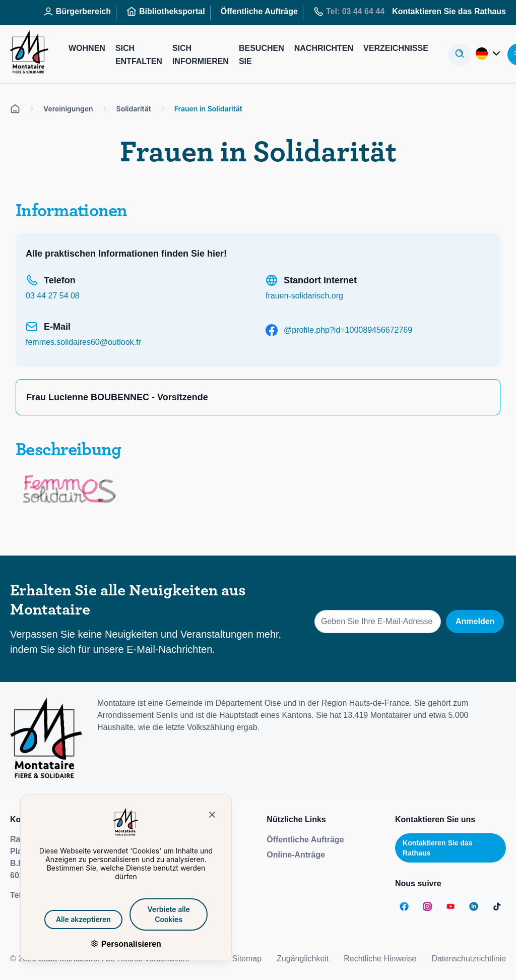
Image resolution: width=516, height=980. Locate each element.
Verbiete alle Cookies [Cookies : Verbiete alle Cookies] (168, 914)
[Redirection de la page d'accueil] (29, 54)
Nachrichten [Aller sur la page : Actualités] (324, 48)
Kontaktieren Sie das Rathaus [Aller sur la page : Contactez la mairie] (449, 11)
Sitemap (247, 959)
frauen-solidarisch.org (304, 296)
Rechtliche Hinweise (380, 959)
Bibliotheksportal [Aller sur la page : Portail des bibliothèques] (166, 12)
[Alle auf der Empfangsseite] (15, 109)
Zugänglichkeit (303, 959)
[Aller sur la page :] (404, 906)
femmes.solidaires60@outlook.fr (83, 342)
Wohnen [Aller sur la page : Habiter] (87, 48)
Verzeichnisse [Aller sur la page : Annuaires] (396, 48)
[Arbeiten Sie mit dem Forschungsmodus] (460, 54)
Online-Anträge (296, 855)
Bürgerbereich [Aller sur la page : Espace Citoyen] (77, 12)
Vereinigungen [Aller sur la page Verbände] (68, 109)
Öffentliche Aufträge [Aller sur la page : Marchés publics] (259, 11)
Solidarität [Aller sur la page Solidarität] (134, 109)
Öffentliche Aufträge (305, 840)
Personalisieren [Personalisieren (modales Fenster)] (130, 944)
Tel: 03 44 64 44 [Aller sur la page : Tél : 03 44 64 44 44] (349, 12)
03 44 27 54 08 (53, 296)
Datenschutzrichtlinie (469, 959)
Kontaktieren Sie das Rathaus (438, 848)
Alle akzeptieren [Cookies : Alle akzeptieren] (83, 919)
